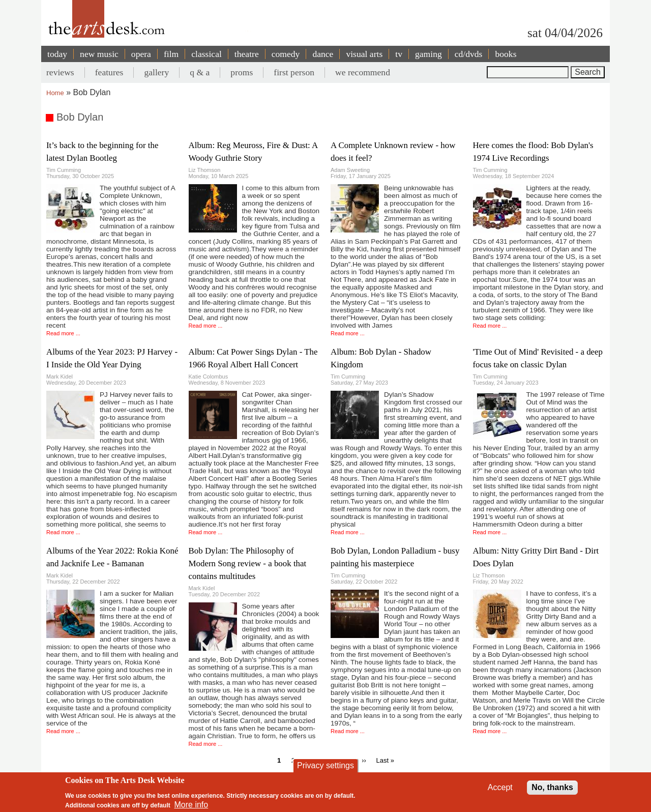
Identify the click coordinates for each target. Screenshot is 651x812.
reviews (60, 72)
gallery (156, 72)
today (57, 54)
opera (141, 54)
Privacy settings (325, 765)
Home (55, 93)
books (506, 54)
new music (99, 54)
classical (206, 54)
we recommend (363, 72)
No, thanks (552, 787)
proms (242, 72)
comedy (286, 54)
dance (323, 54)
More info (191, 805)
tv (399, 54)
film (171, 54)
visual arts (364, 54)
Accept (500, 787)
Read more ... (63, 333)
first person (294, 72)
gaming (428, 54)
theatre (247, 54)
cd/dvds (469, 54)
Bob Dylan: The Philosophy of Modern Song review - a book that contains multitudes (248, 563)
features (109, 72)
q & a (200, 72)
